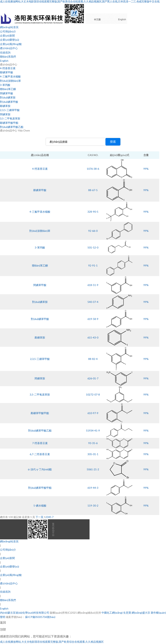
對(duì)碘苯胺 (8, 97)
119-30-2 (93, 506)
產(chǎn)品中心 (9, 48)
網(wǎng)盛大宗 (141, 613)
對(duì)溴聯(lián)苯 (10, 81)
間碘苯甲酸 (7, 93)
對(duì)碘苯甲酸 (9, 102)
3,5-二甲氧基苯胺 (10, 118)
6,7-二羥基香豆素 (40, 454)
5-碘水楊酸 (40, 506)
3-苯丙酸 (5, 85)
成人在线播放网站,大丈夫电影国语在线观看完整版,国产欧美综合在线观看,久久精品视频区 (52, 642)
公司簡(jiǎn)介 (8, 31)
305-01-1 (93, 454)
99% (146, 169)
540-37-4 (93, 302)
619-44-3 (93, 488)
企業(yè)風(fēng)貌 (11, 44)
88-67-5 (93, 190)
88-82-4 (93, 359)
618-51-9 (93, 285)
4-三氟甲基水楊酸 (10, 76)
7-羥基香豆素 (40, 443)
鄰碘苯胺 (5, 106)
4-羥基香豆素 (8, 68)
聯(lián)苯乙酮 (8, 89)
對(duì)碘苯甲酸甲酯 (40, 488)
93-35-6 (93, 443)
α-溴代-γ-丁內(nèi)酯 (40, 469)
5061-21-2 (93, 469)
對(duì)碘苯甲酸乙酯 (12, 127)
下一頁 (39, 517)
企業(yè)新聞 (7, 36)
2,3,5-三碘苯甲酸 (10, 110)
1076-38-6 (93, 169)
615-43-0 (93, 337)
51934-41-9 (93, 430)
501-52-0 (93, 247)
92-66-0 (93, 231)
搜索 (113, 142)
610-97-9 (93, 413)
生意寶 (127, 613)
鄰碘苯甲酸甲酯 (9, 123)
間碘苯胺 (5, 114)
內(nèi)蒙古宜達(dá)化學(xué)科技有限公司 (25, 613)
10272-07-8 (93, 394)
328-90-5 (93, 212)
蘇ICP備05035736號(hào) (40, 617)
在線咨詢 (5, 52)
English (4, 61)
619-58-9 (93, 319)
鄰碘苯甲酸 (7, 72)
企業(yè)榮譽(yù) (10, 40)
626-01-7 (93, 378)
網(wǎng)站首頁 (9, 27)
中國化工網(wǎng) (112, 613)
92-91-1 (93, 265)
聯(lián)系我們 (8, 57)
